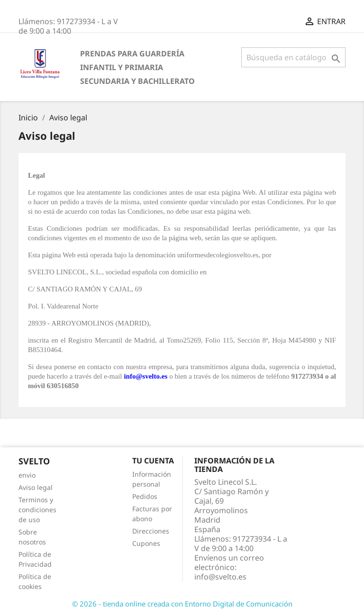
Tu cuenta (153, 461)
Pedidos (145, 496)
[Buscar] (293, 57)
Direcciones (151, 531)
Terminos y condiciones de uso (37, 510)
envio (27, 475)
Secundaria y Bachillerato (137, 81)
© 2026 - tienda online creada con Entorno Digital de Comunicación (182, 604)
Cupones (146, 543)
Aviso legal (36, 487)
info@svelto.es (220, 577)
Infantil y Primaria (122, 67)
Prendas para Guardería (132, 54)
